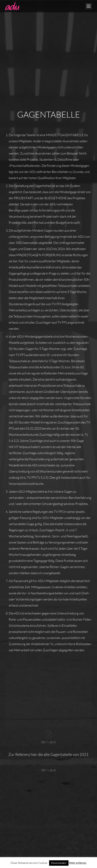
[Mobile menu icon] (89, 6)
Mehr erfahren (78, 863)
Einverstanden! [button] (59, 863)
